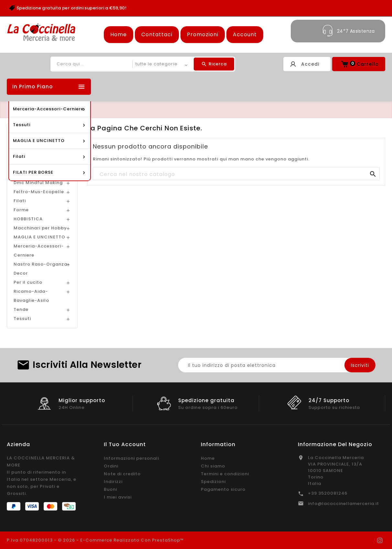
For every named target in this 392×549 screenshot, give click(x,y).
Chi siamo (213, 466)
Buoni (110, 489)
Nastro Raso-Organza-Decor (42, 269)
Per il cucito (28, 282)
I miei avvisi (118, 497)
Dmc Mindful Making (38, 183)
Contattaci (157, 34)
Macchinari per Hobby (40, 228)
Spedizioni (213, 482)
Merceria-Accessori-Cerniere (39, 251)
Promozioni (203, 34)
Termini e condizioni (225, 474)
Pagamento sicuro (223, 489)
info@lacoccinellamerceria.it (343, 504)
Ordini (111, 466)
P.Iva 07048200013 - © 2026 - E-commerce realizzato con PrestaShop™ (95, 540)
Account (245, 34)
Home (119, 34)
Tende (21, 309)
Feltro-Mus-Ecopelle (39, 192)
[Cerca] (236, 174)
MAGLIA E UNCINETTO (39, 237)
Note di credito (122, 474)
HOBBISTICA (28, 219)
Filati (20, 201)
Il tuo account (125, 444)
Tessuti (22, 318)
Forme (21, 210)
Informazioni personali (131, 458)
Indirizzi (113, 482)
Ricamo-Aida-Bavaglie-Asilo (31, 296)
